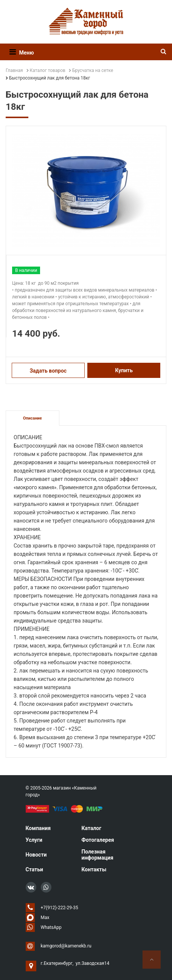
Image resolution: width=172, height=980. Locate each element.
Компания (38, 828)
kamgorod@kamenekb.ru (66, 946)
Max (45, 918)
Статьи (34, 869)
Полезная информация (97, 855)
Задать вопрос (48, 371)
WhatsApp (51, 927)
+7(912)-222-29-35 (60, 908)
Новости (36, 855)
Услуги (34, 840)
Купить (124, 370)
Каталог (91, 828)
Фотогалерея (98, 840)
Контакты (94, 869)
